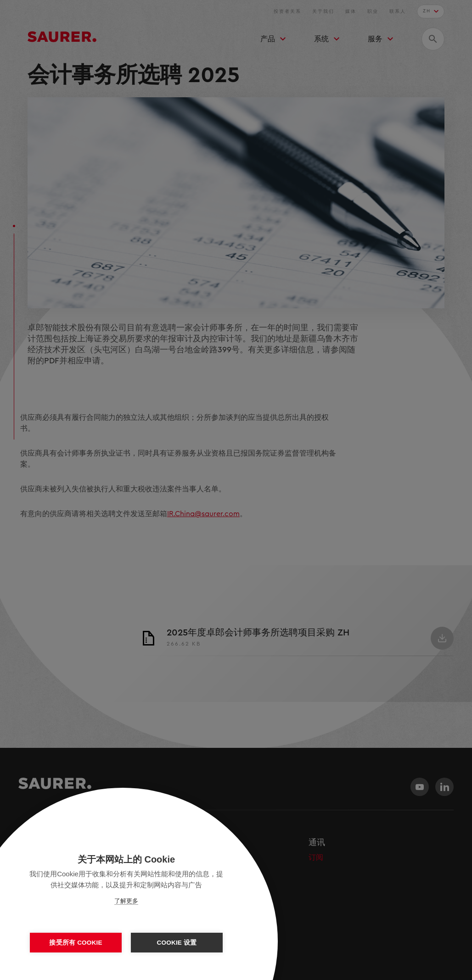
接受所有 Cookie (76, 943)
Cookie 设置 (177, 943)
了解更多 (126, 901)
